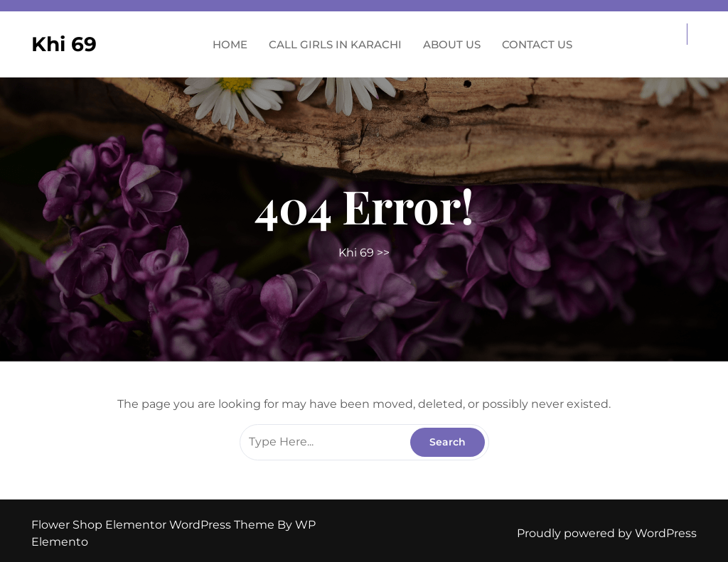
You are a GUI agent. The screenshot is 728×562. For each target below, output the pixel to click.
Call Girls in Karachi (335, 44)
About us (452, 44)
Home (230, 44)
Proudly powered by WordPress (607, 533)
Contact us (537, 44)
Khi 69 (64, 44)
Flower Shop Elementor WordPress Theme (154, 525)
